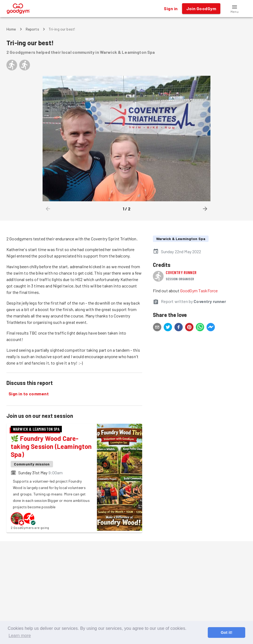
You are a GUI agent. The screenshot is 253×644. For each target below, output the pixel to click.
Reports (32, 29)
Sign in (171, 9)
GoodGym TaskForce (199, 291)
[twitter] (168, 328)
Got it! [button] (226, 632)
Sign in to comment (29, 394)
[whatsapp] (200, 328)
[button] (235, 9)
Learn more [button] (20, 636)
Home (11, 29)
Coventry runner (181, 272)
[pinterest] (189, 328)
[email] (157, 328)
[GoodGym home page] (18, 8)
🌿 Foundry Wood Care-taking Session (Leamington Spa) (51, 446)
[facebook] (179, 328)
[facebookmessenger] (211, 328)
